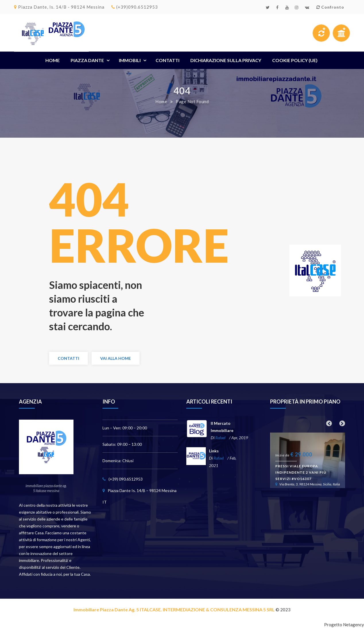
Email (307, 7)
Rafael (220, 438)
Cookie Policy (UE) (295, 60)
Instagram (297, 7)
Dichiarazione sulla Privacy (226, 60)
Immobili (130, 60)
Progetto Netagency (344, 625)
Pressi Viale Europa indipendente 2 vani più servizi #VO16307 (301, 472)
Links (214, 451)
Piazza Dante (87, 60)
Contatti (168, 60)
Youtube (287, 7)
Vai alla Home (116, 358)
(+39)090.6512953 (135, 7)
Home (53, 60)
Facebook (277, 7)
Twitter (268, 7)
